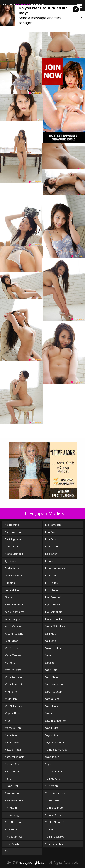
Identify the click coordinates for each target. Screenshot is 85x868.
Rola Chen (51, 554)
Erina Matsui (12, 590)
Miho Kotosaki (13, 677)
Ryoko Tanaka (53, 619)
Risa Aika (50, 532)
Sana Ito (50, 663)
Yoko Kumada (53, 771)
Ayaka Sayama (13, 575)
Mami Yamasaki (14, 655)
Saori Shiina (52, 677)
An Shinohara (13, 532)
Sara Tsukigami (54, 692)
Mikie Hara (11, 699)
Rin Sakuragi (12, 815)
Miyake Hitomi (13, 713)
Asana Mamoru (14, 554)
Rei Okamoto (13, 771)
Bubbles (10, 583)
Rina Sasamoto (14, 837)
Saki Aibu (51, 633)
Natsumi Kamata (15, 757)
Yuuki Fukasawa (55, 837)
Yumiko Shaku (54, 815)
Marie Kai (10, 663)
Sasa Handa (52, 706)
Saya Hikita (52, 728)
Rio (7, 851)
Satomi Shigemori (56, 721)
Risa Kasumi (52, 546)
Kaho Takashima (15, 612)
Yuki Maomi (52, 786)
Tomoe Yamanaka (56, 750)
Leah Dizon (12, 641)
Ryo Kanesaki (53, 597)
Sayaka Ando (53, 735)
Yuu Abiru (51, 829)
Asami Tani (11, 546)
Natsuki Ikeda (13, 750)
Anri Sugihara (13, 539)
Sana (48, 655)
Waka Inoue (52, 757)
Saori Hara (51, 670)
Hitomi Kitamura (15, 604)
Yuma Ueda (52, 800)
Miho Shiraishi (13, 684)
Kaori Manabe (13, 626)
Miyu (8, 721)
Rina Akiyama (13, 822)
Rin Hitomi (11, 808)
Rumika (50, 561)
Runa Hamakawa (55, 568)
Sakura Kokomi (54, 648)
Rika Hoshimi (13, 793)
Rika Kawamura (14, 800)
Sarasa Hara (52, 699)
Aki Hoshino (12, 525)
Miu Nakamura (14, 706)
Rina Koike (11, 829)
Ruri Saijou (52, 583)
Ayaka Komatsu (14, 568)
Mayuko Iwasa (13, 670)
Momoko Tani (13, 728)
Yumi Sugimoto (54, 808)
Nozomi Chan (13, 764)
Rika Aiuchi (11, 786)
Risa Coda (51, 539)
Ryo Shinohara (54, 612)
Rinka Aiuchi (12, 844)
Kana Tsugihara (14, 619)
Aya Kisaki (11, 561)
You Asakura (53, 779)
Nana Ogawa (12, 742)
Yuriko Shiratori (55, 822)
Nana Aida (11, 735)
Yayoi (48, 764)
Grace (8, 597)
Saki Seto (51, 641)
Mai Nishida (12, 648)
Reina (8, 779)
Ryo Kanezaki (53, 604)
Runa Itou (51, 575)
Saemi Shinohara (55, 626)
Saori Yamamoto (55, 684)
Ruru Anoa (51, 590)
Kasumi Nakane (14, 633)
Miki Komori (12, 692)
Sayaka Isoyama (55, 742)
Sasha (49, 713)
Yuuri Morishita (54, 844)
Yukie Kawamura (55, 793)
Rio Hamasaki (53, 525)
